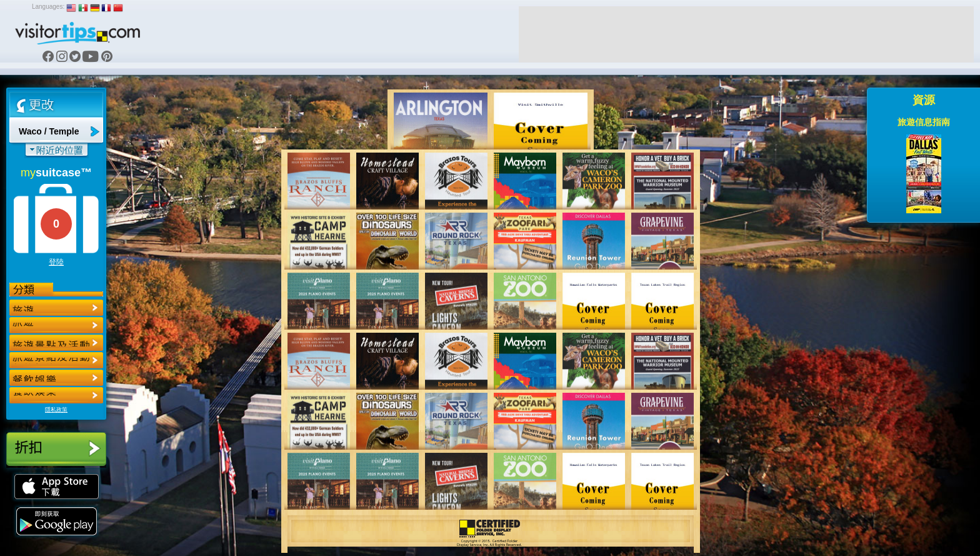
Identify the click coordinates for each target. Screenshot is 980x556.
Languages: (48, 7)
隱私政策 (56, 410)
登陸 (56, 262)
